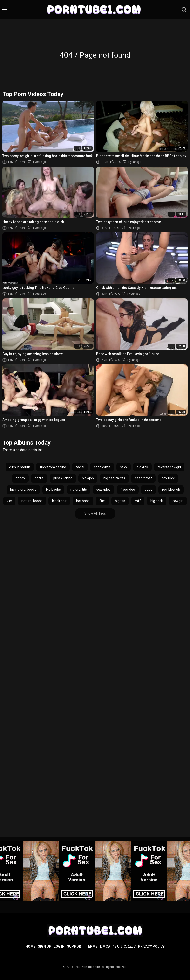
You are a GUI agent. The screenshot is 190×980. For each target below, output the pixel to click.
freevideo (128, 490)
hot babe (83, 501)
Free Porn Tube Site (87, 967)
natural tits (79, 490)
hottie (39, 478)
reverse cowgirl (169, 467)
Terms (92, 946)
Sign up (45, 946)
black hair (59, 501)
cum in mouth (20, 467)
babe (149, 490)
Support (75, 946)
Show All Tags (95, 513)
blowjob (88, 478)
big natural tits (114, 478)
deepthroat (143, 478)
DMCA (105, 946)
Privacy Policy (151, 946)
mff (138, 501)
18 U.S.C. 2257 (124, 946)
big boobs (53, 490)
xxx (9, 501)
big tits (120, 501)
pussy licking (63, 478)
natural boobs (32, 501)
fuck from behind (53, 467)
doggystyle (102, 467)
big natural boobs (23, 490)
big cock (157, 501)
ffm (102, 501)
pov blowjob (171, 490)
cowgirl (178, 501)
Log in (59, 946)
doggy (20, 478)
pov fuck (168, 478)
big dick (142, 467)
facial (80, 467)
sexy (124, 467)
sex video (104, 490)
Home (31, 946)
